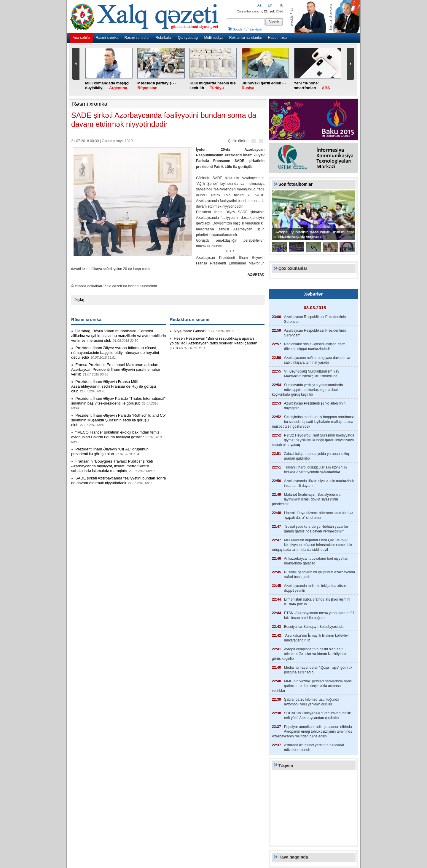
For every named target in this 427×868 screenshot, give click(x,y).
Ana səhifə (81, 38)
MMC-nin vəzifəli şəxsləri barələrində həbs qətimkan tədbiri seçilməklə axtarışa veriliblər (312, 686)
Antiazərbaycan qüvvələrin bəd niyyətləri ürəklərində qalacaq (316, 561)
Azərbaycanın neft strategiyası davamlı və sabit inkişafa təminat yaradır (317, 360)
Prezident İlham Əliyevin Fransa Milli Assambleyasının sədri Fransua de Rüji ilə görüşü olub (114, 386)
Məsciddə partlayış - (157, 85)
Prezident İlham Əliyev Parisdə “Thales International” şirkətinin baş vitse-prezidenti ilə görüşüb (118, 401)
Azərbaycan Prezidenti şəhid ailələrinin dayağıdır (315, 406)
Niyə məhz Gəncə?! (191, 331)
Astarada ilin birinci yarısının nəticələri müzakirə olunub (314, 747)
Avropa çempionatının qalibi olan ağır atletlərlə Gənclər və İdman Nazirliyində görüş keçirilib (309, 654)
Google (235, 29)
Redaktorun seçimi (189, 319)
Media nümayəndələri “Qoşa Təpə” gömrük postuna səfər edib (318, 670)
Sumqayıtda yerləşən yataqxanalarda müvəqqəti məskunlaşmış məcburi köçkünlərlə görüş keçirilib (307, 390)
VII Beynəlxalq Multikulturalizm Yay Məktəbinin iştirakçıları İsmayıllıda (312, 374)
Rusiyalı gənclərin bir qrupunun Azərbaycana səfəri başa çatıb (320, 575)
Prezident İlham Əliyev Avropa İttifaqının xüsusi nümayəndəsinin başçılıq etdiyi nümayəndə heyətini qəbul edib (115, 353)
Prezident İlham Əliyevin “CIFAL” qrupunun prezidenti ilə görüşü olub (110, 451)
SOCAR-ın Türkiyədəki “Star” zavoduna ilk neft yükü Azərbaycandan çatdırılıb (317, 715)
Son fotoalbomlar (295, 184)
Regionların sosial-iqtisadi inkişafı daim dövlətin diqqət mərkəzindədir (315, 346)
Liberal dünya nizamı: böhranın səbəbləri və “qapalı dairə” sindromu (319, 515)
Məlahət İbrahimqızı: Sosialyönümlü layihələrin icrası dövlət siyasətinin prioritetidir (306, 499)
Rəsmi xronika (107, 38)
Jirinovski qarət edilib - (264, 85)
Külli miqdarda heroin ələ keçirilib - (212, 85)
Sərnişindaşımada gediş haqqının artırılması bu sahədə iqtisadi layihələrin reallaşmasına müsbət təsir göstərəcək (313, 422)
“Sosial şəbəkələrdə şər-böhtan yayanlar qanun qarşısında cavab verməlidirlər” (316, 529)
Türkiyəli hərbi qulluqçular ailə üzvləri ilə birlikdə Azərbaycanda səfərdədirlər (316, 470)
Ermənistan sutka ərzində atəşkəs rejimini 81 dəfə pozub (317, 602)
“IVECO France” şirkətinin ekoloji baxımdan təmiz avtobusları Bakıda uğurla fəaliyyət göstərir (115, 435)
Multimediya (214, 38)
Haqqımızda (277, 38)
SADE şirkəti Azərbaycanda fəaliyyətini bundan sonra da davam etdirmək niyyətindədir (118, 480)
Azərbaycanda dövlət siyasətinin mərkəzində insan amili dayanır (320, 483)
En (270, 5)
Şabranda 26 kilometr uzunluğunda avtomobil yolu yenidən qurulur (312, 702)
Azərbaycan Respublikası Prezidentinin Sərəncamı (315, 319)
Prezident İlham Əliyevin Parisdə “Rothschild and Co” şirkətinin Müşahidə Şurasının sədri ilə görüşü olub (119, 420)
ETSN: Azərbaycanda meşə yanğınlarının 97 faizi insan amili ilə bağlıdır (319, 615)
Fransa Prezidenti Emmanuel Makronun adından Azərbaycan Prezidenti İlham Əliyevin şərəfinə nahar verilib (116, 369)
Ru (281, 5)
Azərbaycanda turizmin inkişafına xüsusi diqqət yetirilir (316, 588)
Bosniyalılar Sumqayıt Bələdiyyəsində (314, 627)
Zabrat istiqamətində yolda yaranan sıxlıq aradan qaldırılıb (317, 456)
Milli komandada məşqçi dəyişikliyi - (107, 85)
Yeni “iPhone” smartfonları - (312, 85)
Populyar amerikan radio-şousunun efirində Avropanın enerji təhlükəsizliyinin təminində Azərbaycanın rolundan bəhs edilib (312, 731)
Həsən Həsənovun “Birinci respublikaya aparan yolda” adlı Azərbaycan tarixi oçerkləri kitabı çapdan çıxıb (213, 343)
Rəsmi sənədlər (137, 38)
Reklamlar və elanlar (246, 38)
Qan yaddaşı (188, 38)
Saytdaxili (253, 29)
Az (259, 5)
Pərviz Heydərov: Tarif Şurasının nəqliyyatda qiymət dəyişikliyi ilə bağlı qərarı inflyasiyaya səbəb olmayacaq (313, 440)
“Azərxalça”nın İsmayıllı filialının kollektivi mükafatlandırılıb (316, 638)
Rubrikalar (164, 38)
